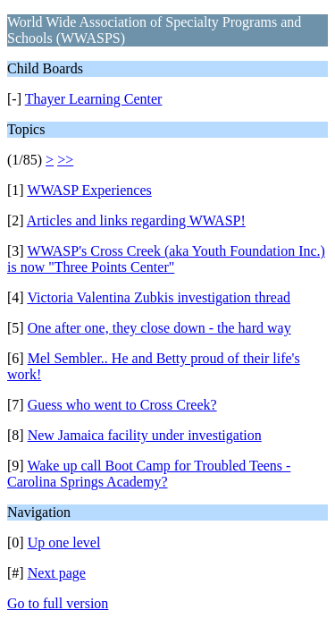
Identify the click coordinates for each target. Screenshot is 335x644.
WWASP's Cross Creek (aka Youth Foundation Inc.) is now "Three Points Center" (166, 259)
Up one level (64, 542)
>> (65, 160)
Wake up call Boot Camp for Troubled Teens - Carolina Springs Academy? (149, 474)
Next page (57, 573)
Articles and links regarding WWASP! (136, 220)
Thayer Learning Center (94, 99)
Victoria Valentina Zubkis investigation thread (159, 297)
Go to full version (58, 603)
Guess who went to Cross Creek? (122, 405)
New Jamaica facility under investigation (145, 435)
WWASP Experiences (89, 190)
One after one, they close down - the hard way (159, 328)
